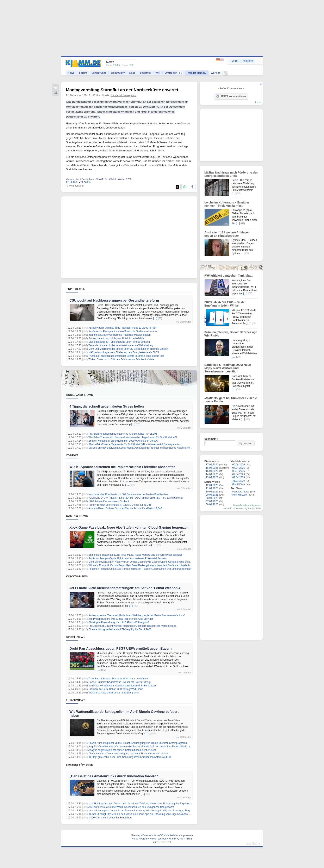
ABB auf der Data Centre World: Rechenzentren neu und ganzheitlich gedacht (131, 807)
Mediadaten (172, 835)
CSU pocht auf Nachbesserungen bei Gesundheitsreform (114, 300)
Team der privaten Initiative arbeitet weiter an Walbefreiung (121, 345)
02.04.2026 (239, 474)
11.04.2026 (212, 488)
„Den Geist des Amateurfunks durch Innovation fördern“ (114, 776)
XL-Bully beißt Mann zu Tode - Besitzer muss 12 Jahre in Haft (122, 328)
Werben (216, 73)
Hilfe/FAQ (174, 839)
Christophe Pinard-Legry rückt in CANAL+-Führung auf (119, 622)
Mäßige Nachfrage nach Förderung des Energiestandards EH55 (124, 352)
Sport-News (76, 637)
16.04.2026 (212, 468)
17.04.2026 (212, 465)
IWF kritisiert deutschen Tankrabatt (228, 276)
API (183, 839)
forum (258, 102)
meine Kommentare (233, 508)
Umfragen (174, 73)
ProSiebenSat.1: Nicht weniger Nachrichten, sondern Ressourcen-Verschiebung (132, 626)
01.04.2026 (239, 477)
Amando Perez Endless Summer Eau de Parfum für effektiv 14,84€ (125, 508)
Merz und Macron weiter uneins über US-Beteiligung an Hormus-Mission (128, 349)
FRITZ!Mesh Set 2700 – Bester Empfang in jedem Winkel (225, 304)
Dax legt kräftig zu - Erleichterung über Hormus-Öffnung (119, 342)
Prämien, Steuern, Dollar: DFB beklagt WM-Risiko (116, 689)
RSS (190, 839)
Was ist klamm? (197, 73)
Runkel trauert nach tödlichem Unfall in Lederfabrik (116, 338)
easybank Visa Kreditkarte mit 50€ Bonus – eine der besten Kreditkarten (128, 494)
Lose (132, 73)
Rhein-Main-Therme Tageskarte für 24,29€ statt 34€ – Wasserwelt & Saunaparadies (135, 444)
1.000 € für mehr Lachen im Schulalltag (110, 818)
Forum (83, 73)
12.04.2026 (212, 485)
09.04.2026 (212, 495)
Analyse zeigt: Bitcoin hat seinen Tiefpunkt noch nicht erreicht (122, 750)
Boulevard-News (79, 395)
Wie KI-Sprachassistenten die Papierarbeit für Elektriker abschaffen (122, 467)
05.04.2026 (239, 465)
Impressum (186, 835)
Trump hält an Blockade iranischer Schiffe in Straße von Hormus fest (126, 356)
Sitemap (136, 835)
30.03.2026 (239, 484)
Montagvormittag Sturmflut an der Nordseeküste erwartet (122, 90)
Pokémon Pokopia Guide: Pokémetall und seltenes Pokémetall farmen (127, 558)
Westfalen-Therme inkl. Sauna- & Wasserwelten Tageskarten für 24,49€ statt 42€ (133, 437)
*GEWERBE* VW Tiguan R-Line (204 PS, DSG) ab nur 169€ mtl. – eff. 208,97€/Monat (136, 498)
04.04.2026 (239, 468)
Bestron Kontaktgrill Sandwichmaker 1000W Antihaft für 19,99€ (123, 441)
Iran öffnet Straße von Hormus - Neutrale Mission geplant (120, 335)
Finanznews (76, 700)
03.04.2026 (239, 471)
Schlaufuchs (99, 73)
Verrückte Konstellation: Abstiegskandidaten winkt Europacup (122, 686)
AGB (161, 835)
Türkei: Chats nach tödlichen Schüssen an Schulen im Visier (122, 359)
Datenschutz (149, 835)
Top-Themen (76, 289)
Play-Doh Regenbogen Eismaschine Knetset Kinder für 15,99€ (123, 434)
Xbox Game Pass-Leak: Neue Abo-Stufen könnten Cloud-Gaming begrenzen (129, 527)
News (71, 73)
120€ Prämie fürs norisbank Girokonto (109, 501)
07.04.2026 (212, 501)
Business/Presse (79, 765)
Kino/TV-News (77, 576)
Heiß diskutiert (240, 495)
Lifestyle (145, 73)
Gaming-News (77, 516)
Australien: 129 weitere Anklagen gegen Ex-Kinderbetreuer (227, 234)
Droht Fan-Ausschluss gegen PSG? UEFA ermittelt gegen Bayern (121, 649)
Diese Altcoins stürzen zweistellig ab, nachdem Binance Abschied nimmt (128, 754)
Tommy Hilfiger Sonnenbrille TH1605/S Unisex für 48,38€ (120, 505)
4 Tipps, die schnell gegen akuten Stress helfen (107, 406)
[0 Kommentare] (75, 186)
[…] (155, 318)
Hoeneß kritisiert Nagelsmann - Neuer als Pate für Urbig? (120, 682)
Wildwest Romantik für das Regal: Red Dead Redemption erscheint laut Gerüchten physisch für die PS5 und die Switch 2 (155, 565)
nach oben (251, 843)
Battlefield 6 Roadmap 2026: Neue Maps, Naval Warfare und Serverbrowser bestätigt (135, 555)
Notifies (257, 508)
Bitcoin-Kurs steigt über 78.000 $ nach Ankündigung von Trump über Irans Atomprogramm (138, 743)
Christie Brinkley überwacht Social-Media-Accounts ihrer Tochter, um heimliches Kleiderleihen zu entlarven (147, 448)
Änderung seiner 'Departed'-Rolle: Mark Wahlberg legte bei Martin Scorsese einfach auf (136, 615)
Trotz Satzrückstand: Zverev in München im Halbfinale (118, 679)
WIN (158, 73)
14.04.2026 (212, 474)
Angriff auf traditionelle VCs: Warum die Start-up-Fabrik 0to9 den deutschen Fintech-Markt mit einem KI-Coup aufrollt (152, 747)
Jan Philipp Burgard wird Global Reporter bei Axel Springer (121, 619)
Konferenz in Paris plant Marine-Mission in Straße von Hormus (123, 331)
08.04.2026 (212, 498)
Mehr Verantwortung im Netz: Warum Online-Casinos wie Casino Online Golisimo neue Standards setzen (146, 562)
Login (235, 61)
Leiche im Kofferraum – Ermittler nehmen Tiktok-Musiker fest (227, 204)
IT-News (72, 455)
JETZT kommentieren (231, 96)
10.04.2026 (212, 492)
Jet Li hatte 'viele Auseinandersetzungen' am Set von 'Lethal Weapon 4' (125, 588)
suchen (246, 443)
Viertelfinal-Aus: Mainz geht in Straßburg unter (114, 693)
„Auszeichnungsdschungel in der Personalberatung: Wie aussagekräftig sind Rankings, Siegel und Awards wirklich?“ (152, 811)
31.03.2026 (239, 481)
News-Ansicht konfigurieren (247, 505)
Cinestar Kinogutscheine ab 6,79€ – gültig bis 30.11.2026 (120, 629)
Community (118, 73)
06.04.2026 (212, 504)
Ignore (248, 508)
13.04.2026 (212, 477)
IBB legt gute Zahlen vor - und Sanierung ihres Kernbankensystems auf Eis (130, 757)
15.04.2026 (212, 471)
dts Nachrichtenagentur (123, 95)
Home (135, 839)
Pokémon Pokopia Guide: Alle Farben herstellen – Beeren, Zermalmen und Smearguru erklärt (140, 569)
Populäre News (241, 492)
